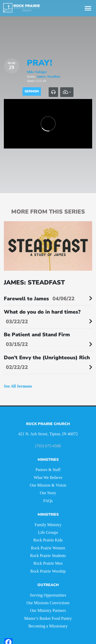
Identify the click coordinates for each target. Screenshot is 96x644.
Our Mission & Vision (48, 485)
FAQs (48, 501)
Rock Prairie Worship (48, 571)
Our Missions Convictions (48, 603)
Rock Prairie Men (48, 563)
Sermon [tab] (32, 91)
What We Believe (48, 478)
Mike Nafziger (37, 72)
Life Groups (48, 532)
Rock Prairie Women (48, 548)
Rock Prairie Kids (48, 540)
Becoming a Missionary (48, 626)
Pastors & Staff (48, 470)
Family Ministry (48, 525)
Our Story (48, 493)
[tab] (53, 92)
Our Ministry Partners (48, 610)
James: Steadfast (48, 77)
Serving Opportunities (48, 595)
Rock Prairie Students (48, 556)
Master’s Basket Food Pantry (48, 618)
